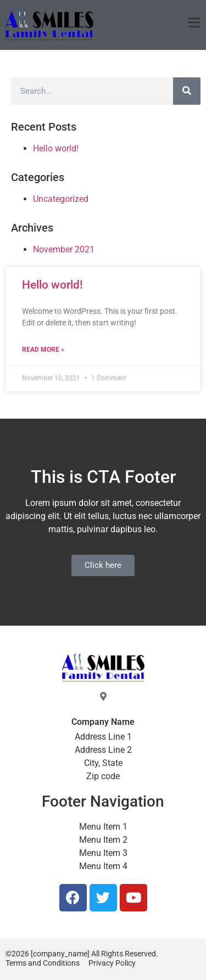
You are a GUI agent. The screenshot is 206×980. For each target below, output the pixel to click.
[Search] (187, 91)
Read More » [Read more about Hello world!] (43, 350)
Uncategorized (61, 199)
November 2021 (64, 249)
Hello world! (52, 285)
